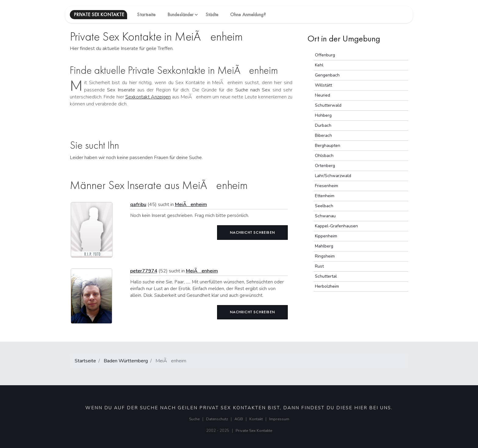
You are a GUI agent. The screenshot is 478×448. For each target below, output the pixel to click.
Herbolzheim (327, 286)
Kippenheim (326, 236)
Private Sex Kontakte (254, 431)
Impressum (279, 419)
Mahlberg (324, 246)
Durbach (323, 125)
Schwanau (325, 216)
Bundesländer (180, 14)
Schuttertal (326, 276)
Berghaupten (328, 146)
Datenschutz (217, 419)
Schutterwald (328, 105)
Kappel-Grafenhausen (336, 226)
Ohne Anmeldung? (248, 14)
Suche (194, 419)
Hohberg (323, 115)
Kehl (319, 65)
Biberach (323, 135)
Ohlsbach (324, 156)
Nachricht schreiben (252, 233)
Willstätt (323, 85)
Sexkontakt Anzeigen (148, 97)
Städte (212, 14)
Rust (319, 266)
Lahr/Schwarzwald (333, 176)
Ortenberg (325, 166)
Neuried (323, 95)
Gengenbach (327, 75)
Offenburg (325, 55)
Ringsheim (325, 256)
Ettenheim (325, 196)
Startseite (146, 14)
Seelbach (324, 206)
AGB (239, 419)
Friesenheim (326, 186)
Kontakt (256, 419)
